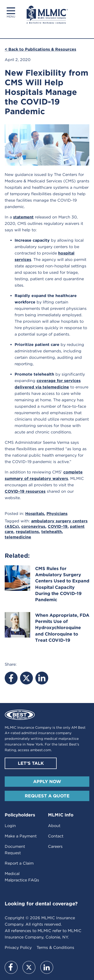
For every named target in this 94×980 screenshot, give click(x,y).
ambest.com (41, 750)
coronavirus (33, 526)
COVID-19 (58, 526)
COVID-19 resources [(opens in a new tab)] (25, 491)
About (54, 826)
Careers (55, 846)
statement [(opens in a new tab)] (23, 217)
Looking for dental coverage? (41, 904)
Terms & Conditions (55, 948)
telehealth (52, 532)
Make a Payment (21, 836)
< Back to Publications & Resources (40, 49)
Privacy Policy (18, 948)
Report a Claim (19, 863)
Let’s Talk (31, 763)
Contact (56, 836)
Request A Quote (47, 796)
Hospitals (35, 514)
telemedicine (18, 537)
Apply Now (47, 781)
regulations (27, 532)
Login (10, 826)
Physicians (57, 514)
